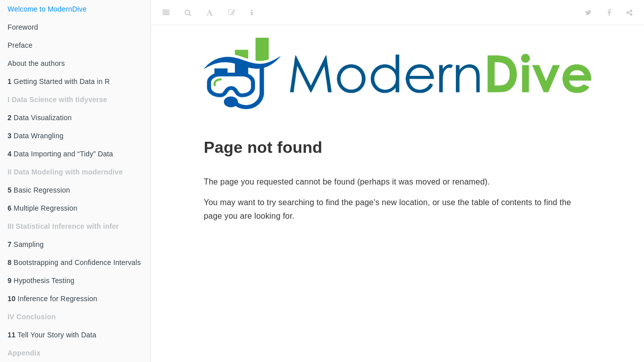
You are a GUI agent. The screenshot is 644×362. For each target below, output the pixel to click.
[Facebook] (609, 13)
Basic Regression (39, 190)
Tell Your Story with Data (52, 335)
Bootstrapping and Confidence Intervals (74, 262)
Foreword (23, 27)
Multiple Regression (43, 208)
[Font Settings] (210, 13)
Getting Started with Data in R (59, 81)
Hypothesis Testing (41, 281)
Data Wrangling (35, 136)
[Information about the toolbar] (252, 13)
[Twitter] (588, 13)
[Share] (629, 13)
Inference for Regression (52, 299)
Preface (20, 45)
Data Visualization (40, 118)
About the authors (36, 63)
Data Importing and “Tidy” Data (60, 154)
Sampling (26, 244)
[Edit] (232, 13)
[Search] (188, 13)
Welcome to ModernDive (47, 9)
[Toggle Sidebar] (166, 13)
